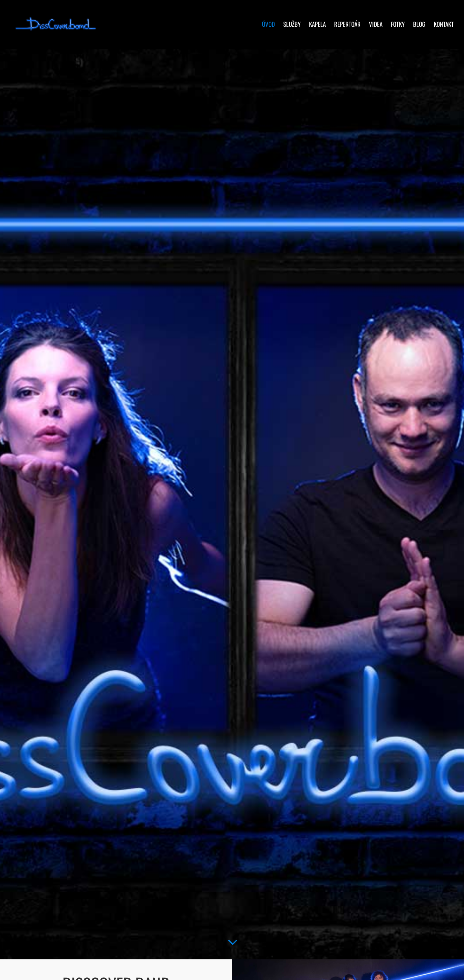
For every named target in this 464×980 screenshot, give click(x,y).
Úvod (268, 27)
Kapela (317, 27)
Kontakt (444, 27)
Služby (292, 27)
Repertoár (347, 27)
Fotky (398, 27)
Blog (419, 27)
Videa (376, 27)
